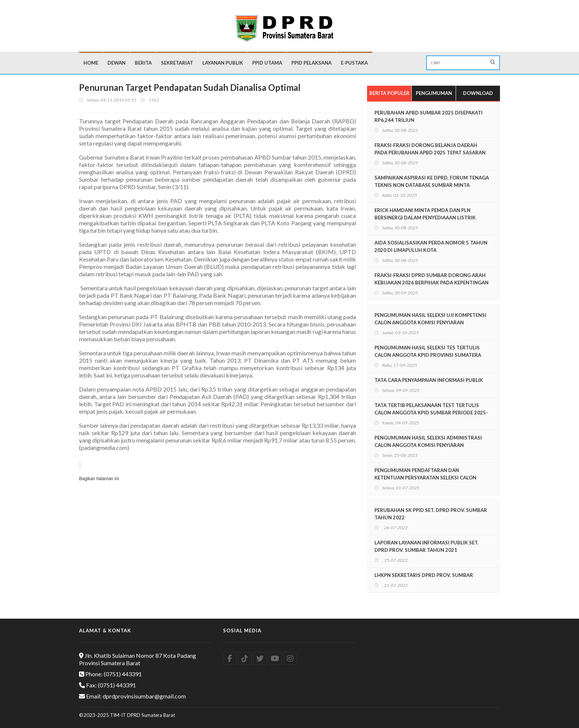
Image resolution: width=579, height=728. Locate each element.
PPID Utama (267, 63)
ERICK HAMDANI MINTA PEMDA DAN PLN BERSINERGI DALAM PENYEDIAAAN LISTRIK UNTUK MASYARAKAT (425, 218)
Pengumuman (434, 93)
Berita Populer (389, 93)
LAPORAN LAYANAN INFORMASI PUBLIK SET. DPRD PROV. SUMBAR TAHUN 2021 (426, 546)
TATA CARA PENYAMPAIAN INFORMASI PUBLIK (429, 380)
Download (478, 93)
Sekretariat (177, 63)
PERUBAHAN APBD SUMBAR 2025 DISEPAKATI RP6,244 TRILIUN (429, 116)
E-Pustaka (354, 63)
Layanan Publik (223, 63)
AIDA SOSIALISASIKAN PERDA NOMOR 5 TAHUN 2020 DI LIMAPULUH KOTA (431, 246)
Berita (143, 63)
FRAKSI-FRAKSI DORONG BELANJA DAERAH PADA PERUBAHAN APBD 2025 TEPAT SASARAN (430, 149)
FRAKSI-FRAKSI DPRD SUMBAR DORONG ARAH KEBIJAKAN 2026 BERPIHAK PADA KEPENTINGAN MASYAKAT (431, 283)
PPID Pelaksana (311, 63)
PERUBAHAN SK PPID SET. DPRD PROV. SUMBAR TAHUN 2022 (431, 514)
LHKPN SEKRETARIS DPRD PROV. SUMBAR (424, 575)
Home (91, 63)
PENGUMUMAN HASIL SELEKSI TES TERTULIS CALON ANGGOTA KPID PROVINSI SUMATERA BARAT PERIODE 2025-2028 (428, 355)
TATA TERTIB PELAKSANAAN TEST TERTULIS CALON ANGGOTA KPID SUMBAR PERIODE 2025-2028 (431, 413)
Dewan (117, 63)
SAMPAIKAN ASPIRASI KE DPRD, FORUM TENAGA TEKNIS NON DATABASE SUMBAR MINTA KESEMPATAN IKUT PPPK (432, 185)
